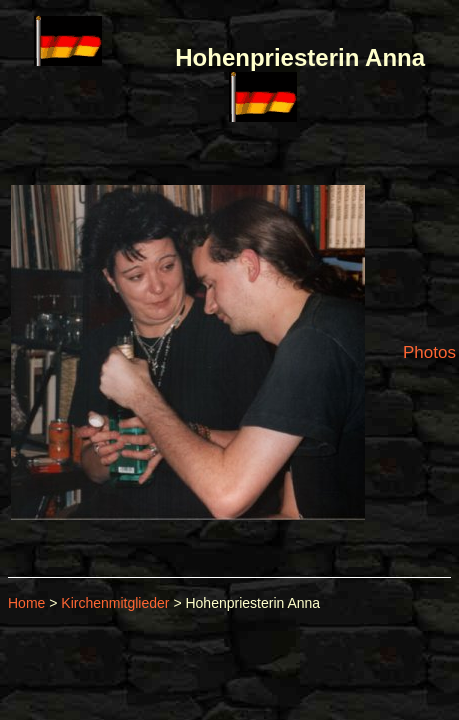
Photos (429, 352)
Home (26, 603)
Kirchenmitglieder (115, 603)
